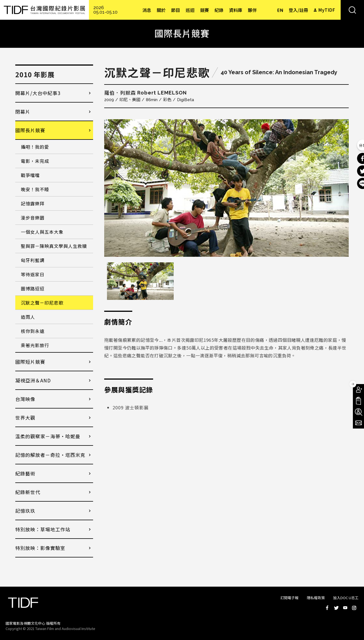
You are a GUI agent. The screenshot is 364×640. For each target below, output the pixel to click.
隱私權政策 (316, 598)
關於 (161, 10)
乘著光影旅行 (35, 345)
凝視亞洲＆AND (33, 380)
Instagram (354, 608)
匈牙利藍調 (33, 260)
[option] (226, 188)
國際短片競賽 (30, 362)
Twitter (336, 608)
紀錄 (219, 10)
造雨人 (28, 317)
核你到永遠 (33, 331)
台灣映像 (25, 399)
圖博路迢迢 (33, 288)
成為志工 (358, 412)
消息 (147, 10)
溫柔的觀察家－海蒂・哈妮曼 (48, 436)
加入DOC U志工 (346, 598)
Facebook (327, 608)
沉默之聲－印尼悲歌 (42, 303)
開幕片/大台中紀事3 (38, 93)
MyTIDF (327, 10)
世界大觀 (25, 418)
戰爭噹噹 (30, 175)
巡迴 (190, 10)
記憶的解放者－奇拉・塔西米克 (50, 455)
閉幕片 (23, 112)
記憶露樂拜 (33, 203)
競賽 (205, 10)
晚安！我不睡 (35, 189)
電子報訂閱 (358, 423)
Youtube (345, 608)
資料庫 (236, 10)
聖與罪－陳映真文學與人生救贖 (54, 246)
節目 (176, 10)
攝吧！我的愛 (35, 147)
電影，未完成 (35, 161)
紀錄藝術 (25, 473)
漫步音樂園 (33, 218)
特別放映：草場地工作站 (43, 529)
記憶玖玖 (25, 511)
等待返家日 (33, 274)
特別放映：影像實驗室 (40, 548)
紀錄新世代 (28, 492)
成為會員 (358, 390)
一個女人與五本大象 (42, 232)
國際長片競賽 (30, 130)
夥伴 (252, 10)
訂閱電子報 (289, 598)
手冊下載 (358, 401)
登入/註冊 (298, 10)
